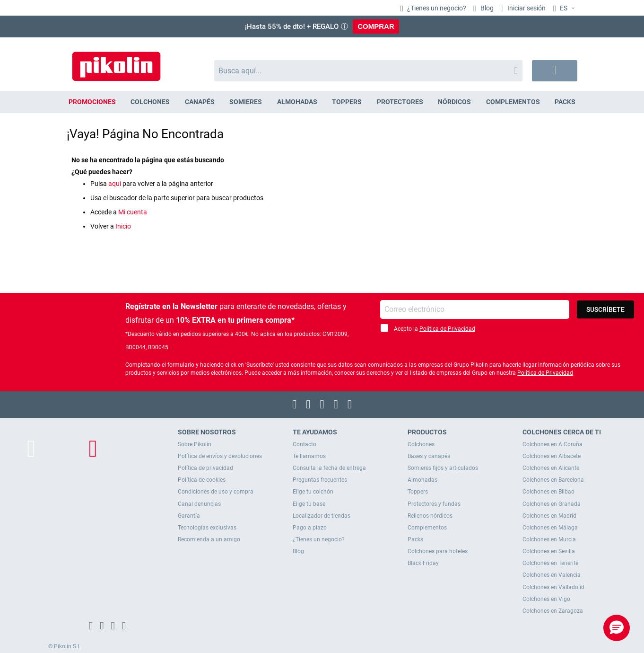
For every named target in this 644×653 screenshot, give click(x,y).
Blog (486, 8)
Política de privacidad (205, 468)
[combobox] (369, 71)
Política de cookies (202, 480)
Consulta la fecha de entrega (329, 468)
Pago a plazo (310, 528)
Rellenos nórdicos (430, 516)
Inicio (123, 226)
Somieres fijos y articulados (443, 468)
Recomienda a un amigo (209, 539)
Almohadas (422, 480)
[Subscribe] (605, 309)
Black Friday (423, 563)
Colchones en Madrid (549, 516)
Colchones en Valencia (552, 575)
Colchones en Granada (552, 504)
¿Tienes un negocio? (436, 8)
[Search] (516, 71)
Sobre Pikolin (195, 444)
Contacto (305, 444)
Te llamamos (309, 456)
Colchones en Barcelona (553, 480)
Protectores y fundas (434, 504)
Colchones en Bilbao (548, 492)
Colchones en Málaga (550, 528)
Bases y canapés (429, 456)
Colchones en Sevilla (549, 551)
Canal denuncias (199, 504)
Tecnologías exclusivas (207, 528)
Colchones (421, 444)
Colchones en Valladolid (553, 587)
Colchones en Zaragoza (553, 611)
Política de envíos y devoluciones (220, 456)
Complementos (427, 528)
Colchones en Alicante (551, 468)
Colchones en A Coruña (553, 444)
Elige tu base (309, 504)
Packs (415, 539)
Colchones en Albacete (552, 456)
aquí (115, 184)
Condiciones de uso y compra (216, 492)
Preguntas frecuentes (320, 480)
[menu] (322, 102)
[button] (565, 9)
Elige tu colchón (313, 492)
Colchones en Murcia (549, 539)
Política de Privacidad (447, 329)
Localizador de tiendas (322, 516)
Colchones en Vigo (546, 599)
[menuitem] (92, 102)
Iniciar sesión (526, 8)
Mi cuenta (133, 212)
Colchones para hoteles (438, 551)
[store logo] (116, 62)
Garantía (189, 516)
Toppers (418, 492)
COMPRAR (376, 26)
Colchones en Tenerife (550, 563)
